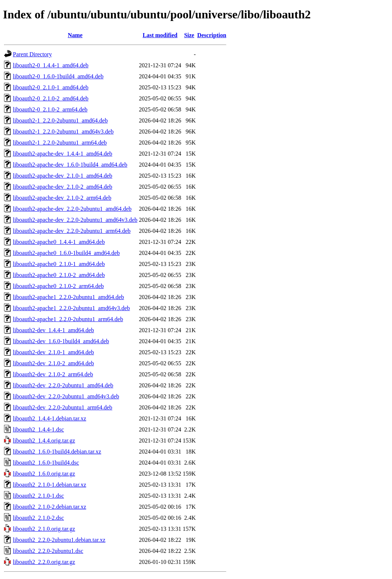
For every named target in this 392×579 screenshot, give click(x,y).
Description (212, 35)
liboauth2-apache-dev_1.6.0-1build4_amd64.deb (70, 165)
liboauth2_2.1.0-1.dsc (38, 496)
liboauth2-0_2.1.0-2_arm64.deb (50, 109)
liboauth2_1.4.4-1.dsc (38, 429)
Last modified (160, 35)
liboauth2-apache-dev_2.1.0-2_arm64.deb (62, 198)
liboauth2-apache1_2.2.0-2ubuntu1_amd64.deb (69, 297)
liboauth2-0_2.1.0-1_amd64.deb (51, 87)
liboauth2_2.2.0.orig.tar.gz (44, 562)
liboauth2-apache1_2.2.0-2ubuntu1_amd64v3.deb (71, 308)
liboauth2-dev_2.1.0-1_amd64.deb (53, 352)
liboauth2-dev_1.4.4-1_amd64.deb (53, 330)
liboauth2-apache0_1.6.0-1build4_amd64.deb (66, 253)
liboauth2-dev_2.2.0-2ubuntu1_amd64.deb (63, 385)
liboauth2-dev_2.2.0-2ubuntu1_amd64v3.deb (66, 396)
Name (75, 35)
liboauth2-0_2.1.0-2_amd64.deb (51, 98)
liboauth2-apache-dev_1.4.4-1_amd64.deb (63, 154)
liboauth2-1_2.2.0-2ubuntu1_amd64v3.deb (63, 132)
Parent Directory (32, 54)
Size (189, 35)
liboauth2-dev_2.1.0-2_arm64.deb (53, 374)
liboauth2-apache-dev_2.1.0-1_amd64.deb (63, 176)
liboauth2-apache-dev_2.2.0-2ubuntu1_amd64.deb (72, 209)
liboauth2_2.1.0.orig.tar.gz (44, 529)
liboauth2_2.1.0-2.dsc (38, 518)
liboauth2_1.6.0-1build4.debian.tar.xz (57, 452)
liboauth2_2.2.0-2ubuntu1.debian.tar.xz (59, 540)
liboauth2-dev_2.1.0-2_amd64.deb (53, 363)
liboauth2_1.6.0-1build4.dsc (46, 463)
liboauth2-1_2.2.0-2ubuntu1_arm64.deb (60, 143)
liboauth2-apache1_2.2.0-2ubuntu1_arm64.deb (68, 319)
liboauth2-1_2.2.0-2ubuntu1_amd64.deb (60, 120)
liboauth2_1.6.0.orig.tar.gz (44, 474)
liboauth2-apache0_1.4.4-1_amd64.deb (59, 242)
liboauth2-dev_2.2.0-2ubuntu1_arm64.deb (63, 407)
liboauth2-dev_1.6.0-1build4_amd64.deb (61, 341)
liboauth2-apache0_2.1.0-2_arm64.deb (58, 286)
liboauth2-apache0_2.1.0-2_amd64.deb (59, 275)
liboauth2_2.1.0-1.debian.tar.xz (50, 485)
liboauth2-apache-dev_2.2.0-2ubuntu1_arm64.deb (72, 231)
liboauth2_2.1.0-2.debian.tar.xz (50, 507)
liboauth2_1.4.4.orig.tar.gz (44, 441)
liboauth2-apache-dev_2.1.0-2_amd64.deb (63, 187)
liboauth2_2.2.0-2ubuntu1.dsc (48, 551)
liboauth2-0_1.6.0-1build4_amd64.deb (58, 76)
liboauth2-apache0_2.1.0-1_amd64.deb (59, 264)
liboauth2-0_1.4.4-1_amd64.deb (51, 65)
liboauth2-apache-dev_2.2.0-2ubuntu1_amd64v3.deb (75, 220)
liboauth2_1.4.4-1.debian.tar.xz (50, 418)
